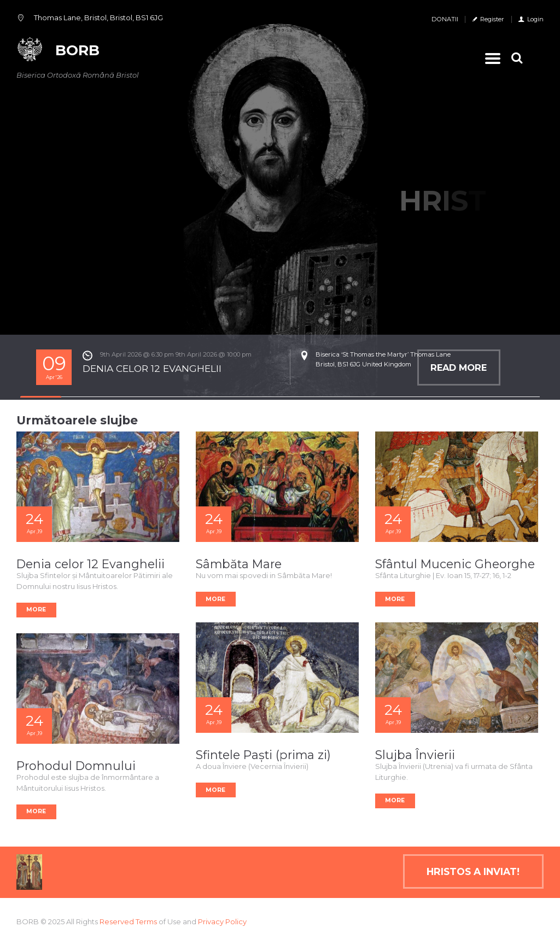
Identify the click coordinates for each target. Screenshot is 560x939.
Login (535, 19)
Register (492, 19)
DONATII (445, 19)
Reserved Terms (128, 921)
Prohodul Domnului (76, 766)
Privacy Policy (222, 921)
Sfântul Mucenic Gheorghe (455, 564)
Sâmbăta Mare (239, 564)
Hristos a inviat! (473, 871)
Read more (459, 368)
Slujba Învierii (415, 755)
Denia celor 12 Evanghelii (91, 564)
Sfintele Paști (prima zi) (263, 755)
